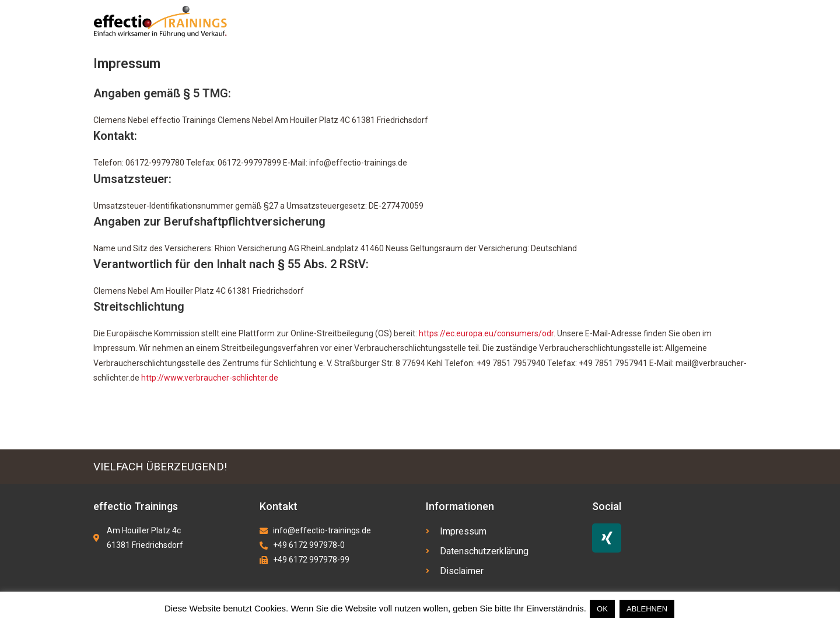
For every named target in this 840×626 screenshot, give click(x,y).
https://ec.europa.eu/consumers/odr (486, 333)
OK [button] (602, 609)
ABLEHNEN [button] (647, 609)
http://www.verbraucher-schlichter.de (210, 378)
